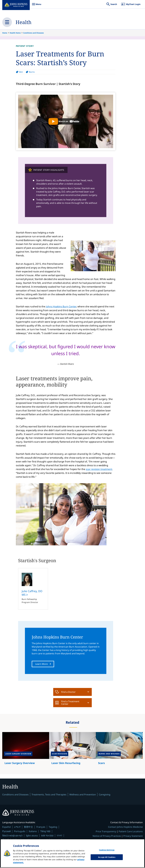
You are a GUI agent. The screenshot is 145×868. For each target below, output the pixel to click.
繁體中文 (28, 827)
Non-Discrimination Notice (128, 841)
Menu (37, 6)
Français (41, 827)
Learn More (41, 664)
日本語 (6, 840)
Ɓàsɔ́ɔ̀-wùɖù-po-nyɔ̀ (12, 836)
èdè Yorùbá (47, 836)
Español (7, 827)
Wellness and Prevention (83, 795)
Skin (21, 72)
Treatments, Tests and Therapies (49, 795)
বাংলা (59, 836)
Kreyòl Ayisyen (30, 840)
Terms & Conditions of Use (97, 841)
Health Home (15, 33)
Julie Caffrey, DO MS (32, 593)
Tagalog (53, 827)
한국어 (16, 840)
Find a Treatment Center (67, 703)
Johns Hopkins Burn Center (61, 306)
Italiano (33, 832)
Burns (32, 72)
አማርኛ (17, 827)
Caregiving (105, 795)
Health (24, 22)
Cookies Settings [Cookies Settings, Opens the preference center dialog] (107, 852)
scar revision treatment (99, 469)
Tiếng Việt (45, 832)
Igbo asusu (32, 836)
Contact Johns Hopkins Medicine (125, 827)
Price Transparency (106, 832)
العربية (45, 840)
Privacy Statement (133, 836)
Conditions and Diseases (33, 33)
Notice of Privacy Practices (107, 836)
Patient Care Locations (131, 832)
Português (20, 832)
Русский (6, 832)
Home (5, 33)
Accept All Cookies (107, 859)
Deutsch (56, 840)
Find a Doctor (65, 692)
